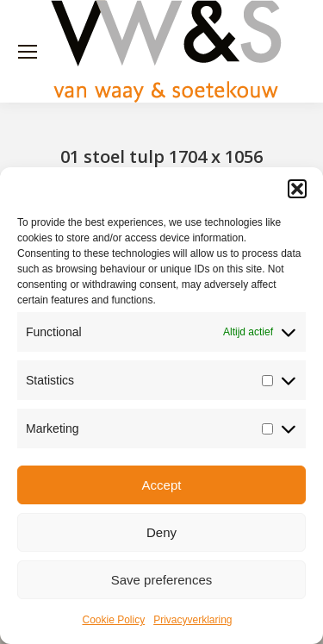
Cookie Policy (113, 620)
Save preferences (162, 580)
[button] (297, 189)
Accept (162, 485)
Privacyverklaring (193, 620)
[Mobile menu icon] (28, 52)
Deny (161, 532)
